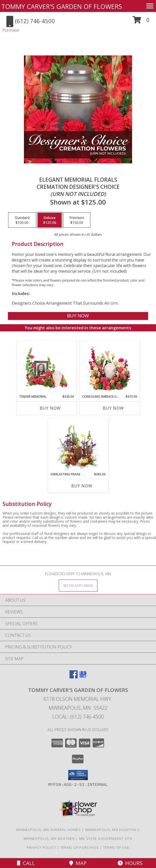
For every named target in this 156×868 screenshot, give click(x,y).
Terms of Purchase (80, 847)
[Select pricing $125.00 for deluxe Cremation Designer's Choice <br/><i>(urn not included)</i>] (50, 220)
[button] (141, 22)
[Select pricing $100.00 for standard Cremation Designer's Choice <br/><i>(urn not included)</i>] (22, 220)
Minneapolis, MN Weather (49, 839)
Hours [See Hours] (130, 863)
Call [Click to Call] (26, 863)
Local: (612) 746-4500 (78, 717)
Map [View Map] (78, 863)
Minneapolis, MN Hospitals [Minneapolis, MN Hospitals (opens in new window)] (113, 830)
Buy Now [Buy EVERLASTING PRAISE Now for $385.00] (82, 486)
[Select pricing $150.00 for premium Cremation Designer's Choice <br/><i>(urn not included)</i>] (77, 220)
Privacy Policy (41, 847)
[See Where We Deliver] (78, 585)
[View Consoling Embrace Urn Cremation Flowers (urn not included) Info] (110, 368)
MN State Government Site (106, 839)
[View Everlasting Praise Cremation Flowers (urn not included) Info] (78, 445)
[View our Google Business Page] (83, 677)
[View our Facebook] (74, 677)
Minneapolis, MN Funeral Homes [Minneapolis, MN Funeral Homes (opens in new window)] (49, 830)
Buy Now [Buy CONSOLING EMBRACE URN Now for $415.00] (113, 408)
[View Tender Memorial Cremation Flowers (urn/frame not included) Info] (46, 368)
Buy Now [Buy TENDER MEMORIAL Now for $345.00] (50, 408)
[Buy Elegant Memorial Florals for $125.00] (78, 316)
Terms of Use (116, 847)
